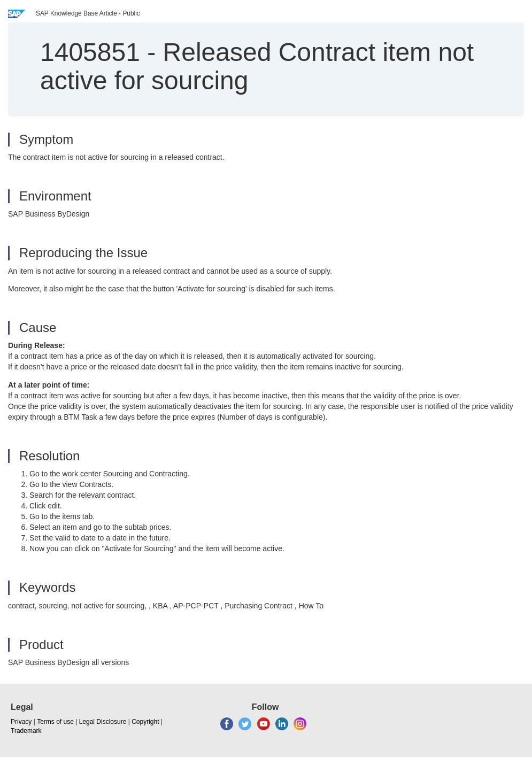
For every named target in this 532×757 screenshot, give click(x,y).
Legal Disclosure (103, 722)
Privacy (21, 722)
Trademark (26, 731)
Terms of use (55, 722)
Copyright (145, 722)
